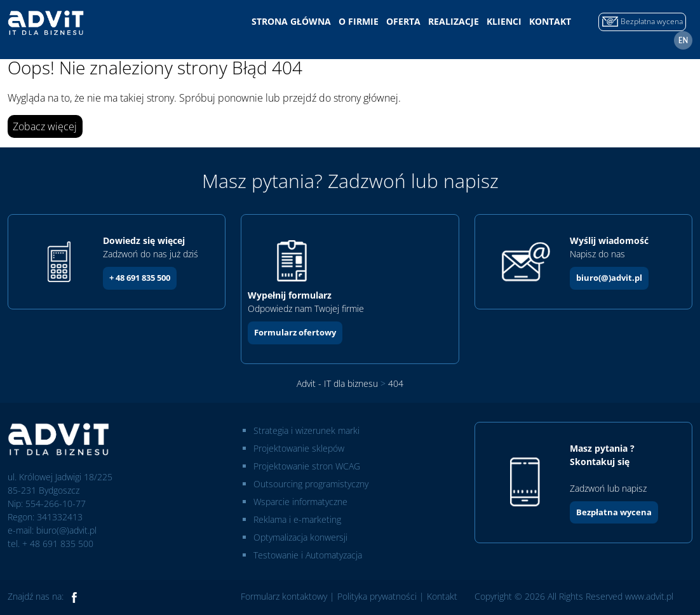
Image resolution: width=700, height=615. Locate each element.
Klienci (504, 21)
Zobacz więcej (45, 126)
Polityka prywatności (377, 596)
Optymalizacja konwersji (300, 537)
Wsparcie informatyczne (300, 502)
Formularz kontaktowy (284, 596)
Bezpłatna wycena (614, 512)
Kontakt (550, 21)
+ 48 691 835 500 (140, 278)
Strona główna (291, 21)
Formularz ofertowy (295, 332)
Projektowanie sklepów (299, 448)
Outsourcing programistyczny (311, 484)
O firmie (359, 21)
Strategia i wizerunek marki (306, 430)
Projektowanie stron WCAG (307, 466)
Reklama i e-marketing (297, 519)
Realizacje (454, 21)
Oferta (403, 21)
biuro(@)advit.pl (609, 278)
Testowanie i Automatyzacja (308, 555)
